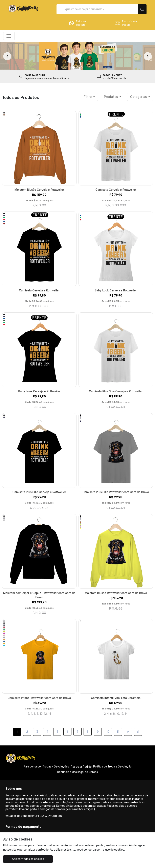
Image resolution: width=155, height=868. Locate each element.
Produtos (111, 97)
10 (108, 732)
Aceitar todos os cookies (28, 859)
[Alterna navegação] (9, 36)
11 (118, 732)
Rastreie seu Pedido (126, 23)
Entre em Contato (77, 23)
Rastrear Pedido (81, 767)
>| (138, 732)
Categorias (139, 97)
